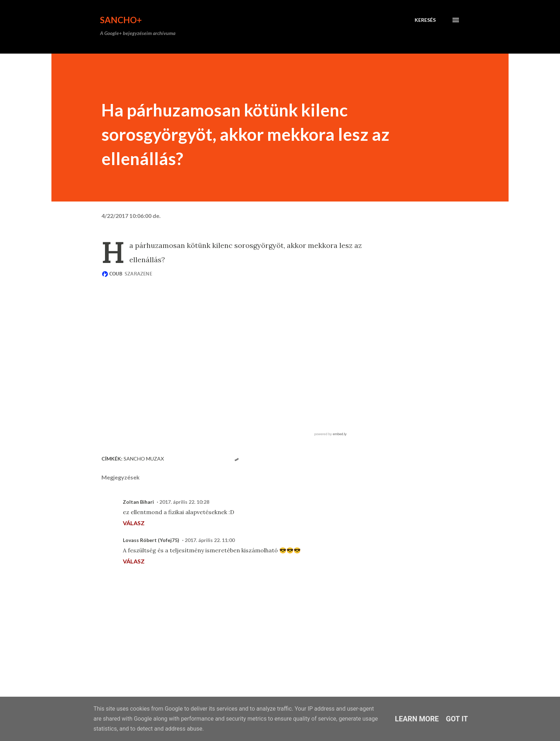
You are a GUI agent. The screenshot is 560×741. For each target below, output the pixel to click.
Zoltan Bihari (138, 502)
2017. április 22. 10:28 (184, 502)
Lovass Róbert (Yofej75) (151, 540)
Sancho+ (121, 20)
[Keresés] (425, 20)
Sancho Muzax (144, 459)
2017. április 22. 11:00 (210, 540)
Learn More (417, 719)
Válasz (134, 523)
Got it (457, 719)
